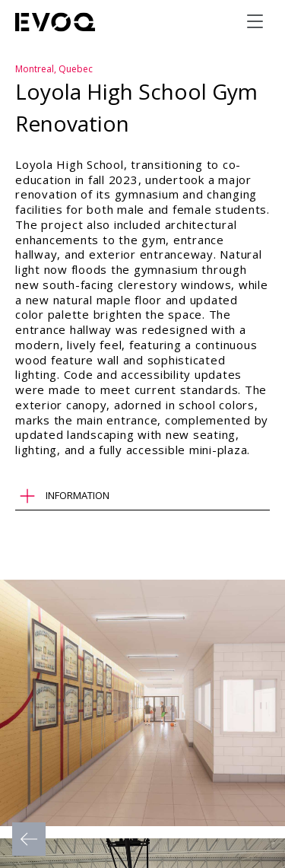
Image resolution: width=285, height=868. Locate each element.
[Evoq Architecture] (55, 22)
